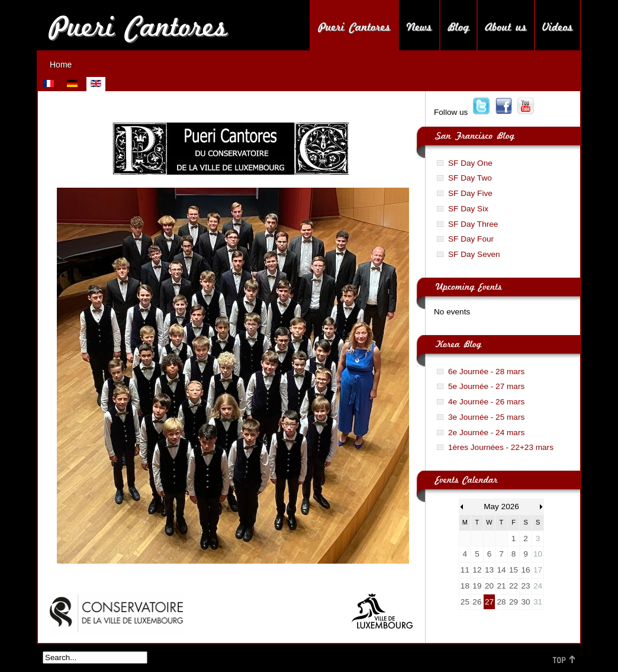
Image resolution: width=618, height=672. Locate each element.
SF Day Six (468, 209)
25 (465, 602)
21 (501, 586)
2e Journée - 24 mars (486, 433)
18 (465, 586)
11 (465, 570)
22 (514, 586)
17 (538, 570)
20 (489, 586)
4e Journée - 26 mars (486, 402)
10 (538, 554)
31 (538, 602)
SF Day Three (473, 224)
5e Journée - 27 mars (486, 386)
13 (489, 570)
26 (477, 602)
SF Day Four (471, 239)
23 (525, 586)
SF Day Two (470, 178)
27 (489, 602)
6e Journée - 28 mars (486, 372)
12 (477, 570)
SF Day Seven (474, 254)
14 (501, 570)
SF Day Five (470, 193)
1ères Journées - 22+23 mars (501, 447)
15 (514, 570)
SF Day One (470, 163)
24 (538, 586)
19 (477, 586)
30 (525, 602)
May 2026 (501, 507)
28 (501, 602)
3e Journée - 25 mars (486, 417)
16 (525, 570)
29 (514, 602)
